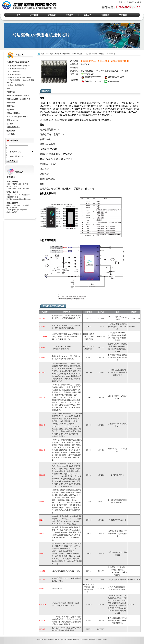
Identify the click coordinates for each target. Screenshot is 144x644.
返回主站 (122, 2)
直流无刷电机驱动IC (16, 72)
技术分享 (87, 15)
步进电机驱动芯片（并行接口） (20, 77)
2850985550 (96, 77)
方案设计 (70, 15)
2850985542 (96, 81)
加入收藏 (138, 2)
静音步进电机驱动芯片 (16, 85)
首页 (19, 15)
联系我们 (123, 15)
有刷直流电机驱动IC (16, 75)
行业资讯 (105, 15)
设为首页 (130, 2)
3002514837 (119, 77)
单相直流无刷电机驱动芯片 (18, 69)
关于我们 (34, 15)
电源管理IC (67, 54)
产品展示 (52, 15)
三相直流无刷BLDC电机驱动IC (19, 66)
